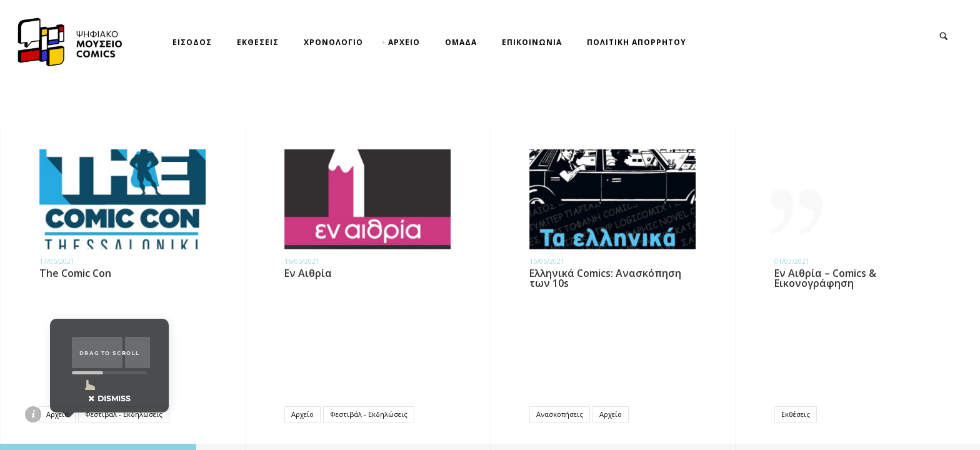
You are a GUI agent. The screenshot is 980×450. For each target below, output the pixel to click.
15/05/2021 (547, 261)
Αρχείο (57, 414)
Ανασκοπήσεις (560, 414)
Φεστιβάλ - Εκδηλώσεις (124, 414)
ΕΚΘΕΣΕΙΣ (258, 42)
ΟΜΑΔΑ (461, 42)
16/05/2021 (302, 261)
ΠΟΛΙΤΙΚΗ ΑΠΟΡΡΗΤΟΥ (637, 42)
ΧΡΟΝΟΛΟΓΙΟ (333, 42)
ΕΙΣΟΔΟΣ (192, 42)
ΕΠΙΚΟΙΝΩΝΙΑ (532, 42)
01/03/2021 (792, 261)
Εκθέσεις (796, 414)
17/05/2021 (57, 261)
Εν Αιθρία (308, 273)
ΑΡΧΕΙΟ (404, 42)
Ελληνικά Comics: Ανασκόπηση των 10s (605, 278)
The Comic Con (75, 273)
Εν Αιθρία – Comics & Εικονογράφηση (825, 278)
